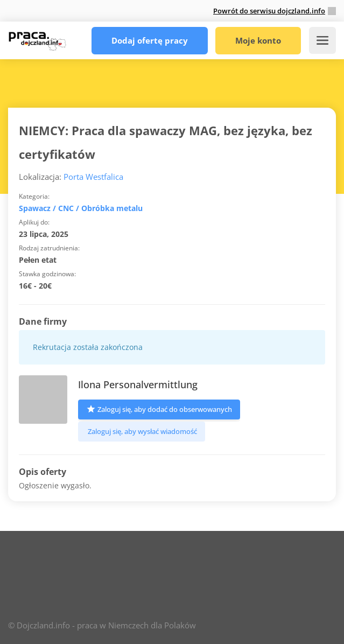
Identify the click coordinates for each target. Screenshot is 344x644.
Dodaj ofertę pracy (150, 40)
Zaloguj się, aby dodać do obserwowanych (159, 408)
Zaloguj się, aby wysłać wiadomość (142, 431)
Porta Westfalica (93, 177)
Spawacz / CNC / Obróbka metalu (81, 208)
